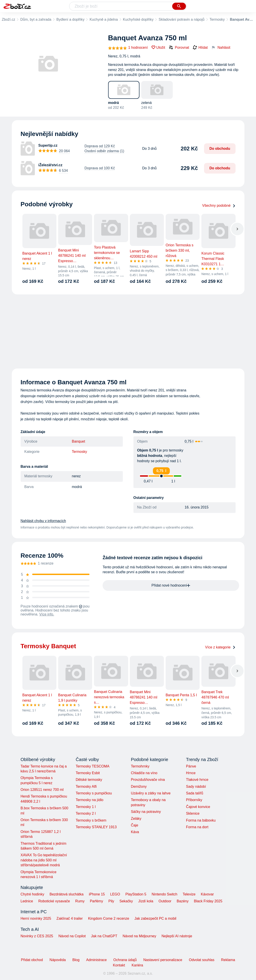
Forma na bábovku (201, 820)
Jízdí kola (146, 901)
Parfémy (97, 901)
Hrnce (191, 773)
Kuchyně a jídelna (104, 19)
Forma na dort (197, 827)
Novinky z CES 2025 (37, 936)
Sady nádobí (196, 787)
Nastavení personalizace (163, 960)
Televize (189, 894)
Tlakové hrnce (197, 780)
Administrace (96, 960)
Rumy (80, 901)
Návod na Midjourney (139, 936)
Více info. (47, 614)
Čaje (134, 825)
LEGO (115, 894)
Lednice (27, 901)
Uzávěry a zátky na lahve (151, 793)
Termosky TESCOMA (93, 766)
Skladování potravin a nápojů (181, 19)
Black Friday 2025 (208, 901)
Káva (135, 832)
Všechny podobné (219, 206)
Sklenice (193, 813)
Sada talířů (195, 793)
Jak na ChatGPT (104, 936)
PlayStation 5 (136, 894)
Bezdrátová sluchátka (66, 894)
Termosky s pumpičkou (94, 793)
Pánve (191, 766)
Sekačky (126, 901)
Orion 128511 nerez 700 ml (42, 790)
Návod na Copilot (72, 936)
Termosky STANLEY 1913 (96, 827)
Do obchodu (220, 149)
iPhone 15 (97, 894)
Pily (111, 901)
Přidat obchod (32, 960)
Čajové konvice (198, 807)
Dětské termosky (89, 780)
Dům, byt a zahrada (36, 19)
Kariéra (137, 965)
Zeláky (136, 819)
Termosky (217, 19)
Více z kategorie (220, 647)
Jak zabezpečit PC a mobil (156, 918)
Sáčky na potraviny (146, 812)
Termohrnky (140, 766)
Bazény (183, 901)
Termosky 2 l (86, 813)
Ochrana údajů (125, 960)
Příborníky (194, 800)
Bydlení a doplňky (70, 19)
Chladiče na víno (144, 773)
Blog (76, 960)
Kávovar (207, 894)
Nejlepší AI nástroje (177, 936)
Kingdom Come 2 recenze (109, 918)
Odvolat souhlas (202, 960)
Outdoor (165, 901)
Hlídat (200, 48)
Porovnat (179, 47)
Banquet (79, 441)
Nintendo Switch (165, 894)
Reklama (228, 960)
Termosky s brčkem (91, 820)
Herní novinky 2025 (36, 918)
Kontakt (119, 965)
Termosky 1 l (86, 807)
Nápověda (58, 960)
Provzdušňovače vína (148, 780)
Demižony (139, 787)
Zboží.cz (8, 19)
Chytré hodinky (33, 894)
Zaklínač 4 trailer (69, 918)
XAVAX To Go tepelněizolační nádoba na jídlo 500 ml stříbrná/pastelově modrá (44, 860)
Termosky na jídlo (90, 800)
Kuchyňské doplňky (138, 19)
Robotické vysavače (54, 901)
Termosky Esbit (88, 773)
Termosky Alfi (86, 787)
